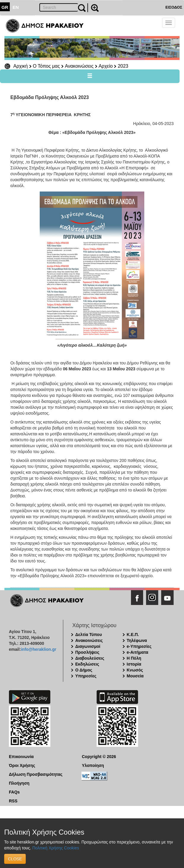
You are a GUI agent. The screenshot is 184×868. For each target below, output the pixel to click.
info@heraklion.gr (38, 649)
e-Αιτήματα (138, 652)
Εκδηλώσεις (87, 664)
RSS (13, 801)
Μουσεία (135, 676)
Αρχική (21, 66)
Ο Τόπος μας (46, 66)
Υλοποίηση (93, 765)
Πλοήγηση (19, 783)
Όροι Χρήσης (22, 765)
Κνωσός (135, 670)
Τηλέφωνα (137, 640)
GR (5, 7)
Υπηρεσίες (86, 676)
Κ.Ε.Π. (133, 635)
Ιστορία (134, 664)
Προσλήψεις (87, 652)
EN (16, 7)
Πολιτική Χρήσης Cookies (56, 848)
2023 (123, 66)
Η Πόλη (134, 658)
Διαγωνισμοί (88, 646)
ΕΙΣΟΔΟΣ (174, 7)
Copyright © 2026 (99, 757)
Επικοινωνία (21, 757)
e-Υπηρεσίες (139, 646)
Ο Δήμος (84, 670)
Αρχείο (106, 66)
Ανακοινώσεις (79, 66)
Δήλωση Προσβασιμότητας (36, 774)
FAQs (14, 792)
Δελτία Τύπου (89, 635)
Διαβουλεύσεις (90, 658)
